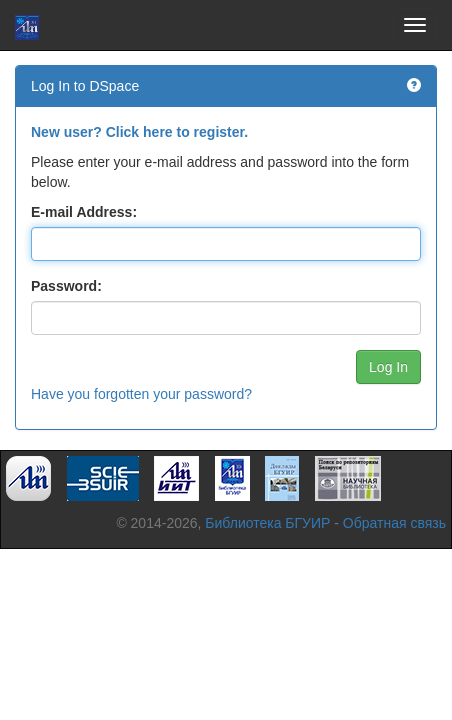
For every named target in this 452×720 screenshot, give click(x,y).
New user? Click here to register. (139, 132)
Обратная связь (394, 523)
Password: (66, 286)
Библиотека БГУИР (267, 523)
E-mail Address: (84, 212)
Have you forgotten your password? (141, 394)
